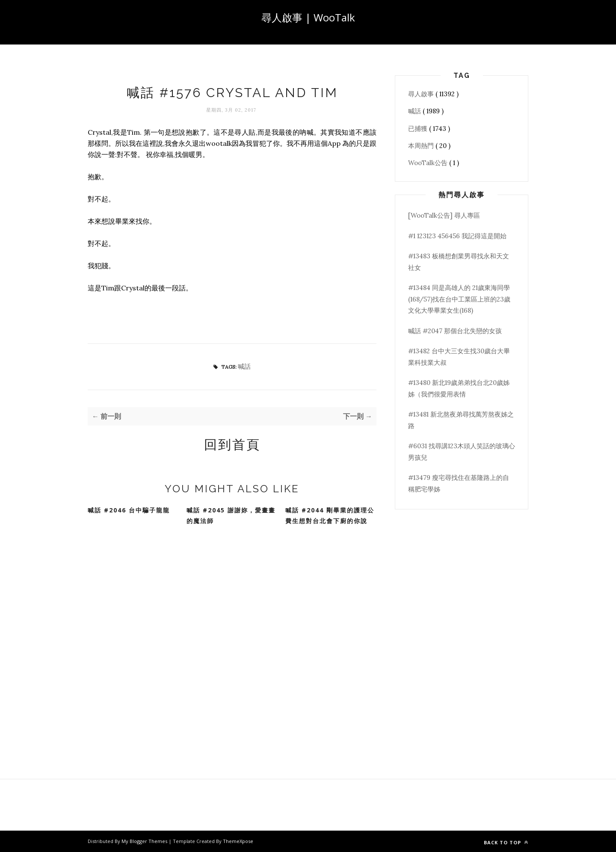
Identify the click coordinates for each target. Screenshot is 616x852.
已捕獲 (419, 129)
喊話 (244, 366)
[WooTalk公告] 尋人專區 (444, 215)
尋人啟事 (422, 94)
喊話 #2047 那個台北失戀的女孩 (455, 331)
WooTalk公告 (429, 163)
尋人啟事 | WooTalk (308, 17)
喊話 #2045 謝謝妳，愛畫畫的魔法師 (231, 515)
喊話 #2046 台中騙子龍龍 (129, 510)
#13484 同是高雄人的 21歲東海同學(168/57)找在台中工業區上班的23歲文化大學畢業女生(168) (459, 299)
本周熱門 (422, 146)
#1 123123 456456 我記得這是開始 (457, 236)
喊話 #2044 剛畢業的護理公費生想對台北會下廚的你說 (330, 515)
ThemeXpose (238, 841)
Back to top (506, 842)
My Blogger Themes (145, 841)
